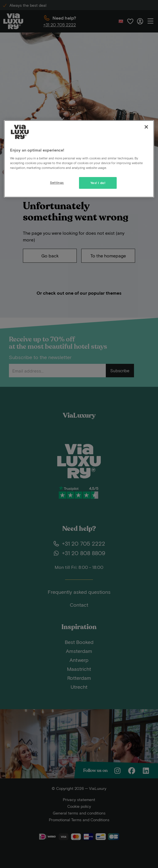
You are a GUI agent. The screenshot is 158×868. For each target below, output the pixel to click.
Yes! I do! (98, 183)
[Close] (146, 127)
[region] (79, 159)
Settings (57, 182)
